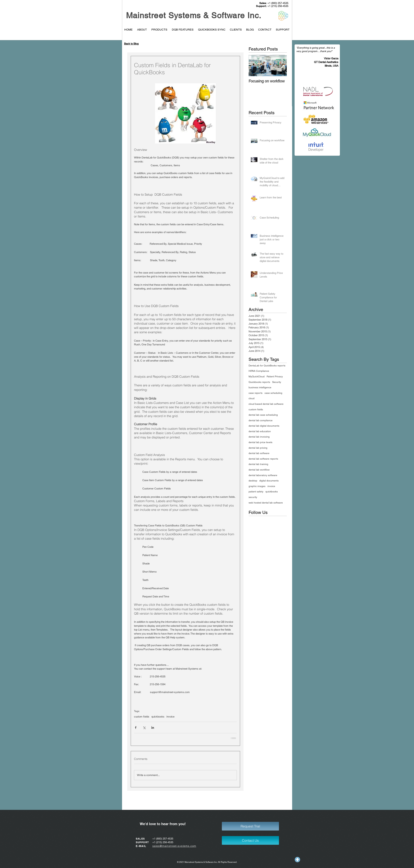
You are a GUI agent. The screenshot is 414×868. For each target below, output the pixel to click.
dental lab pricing (258, 448)
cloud (252, 398)
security (253, 497)
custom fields (142, 717)
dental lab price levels (260, 442)
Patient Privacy (275, 376)
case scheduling (273, 393)
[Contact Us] (250, 840)
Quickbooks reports (259, 382)
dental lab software (259, 453)
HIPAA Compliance (259, 371)
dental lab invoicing (259, 437)
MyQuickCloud (257, 376)
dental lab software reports (263, 459)
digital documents (269, 481)
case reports (256, 393)
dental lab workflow (259, 470)
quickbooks (158, 717)
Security (277, 382)
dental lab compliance (261, 420)
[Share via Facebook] (136, 727)
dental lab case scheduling (263, 415)
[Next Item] (281, 66)
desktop (253, 481)
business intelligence (260, 387)
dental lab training (258, 464)
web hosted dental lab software (266, 503)
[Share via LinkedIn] (153, 727)
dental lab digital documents (264, 426)
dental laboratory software (263, 475)
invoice (170, 717)
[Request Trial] (250, 826)
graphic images (257, 486)
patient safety (256, 492)
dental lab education (260, 431)
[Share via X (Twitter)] (144, 727)
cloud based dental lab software (266, 404)
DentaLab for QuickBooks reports (267, 366)
